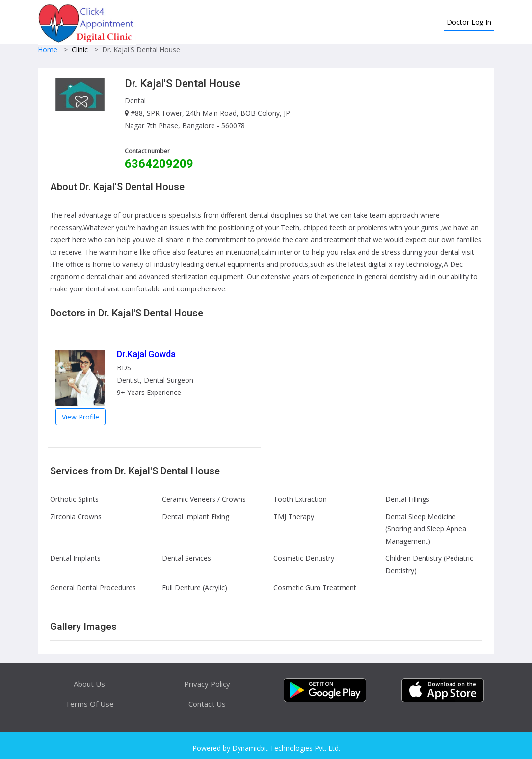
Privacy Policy (207, 684)
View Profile (80, 417)
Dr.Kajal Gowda (146, 354)
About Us (89, 684)
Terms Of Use (90, 704)
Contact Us (207, 704)
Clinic (80, 49)
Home (48, 49)
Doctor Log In (469, 22)
